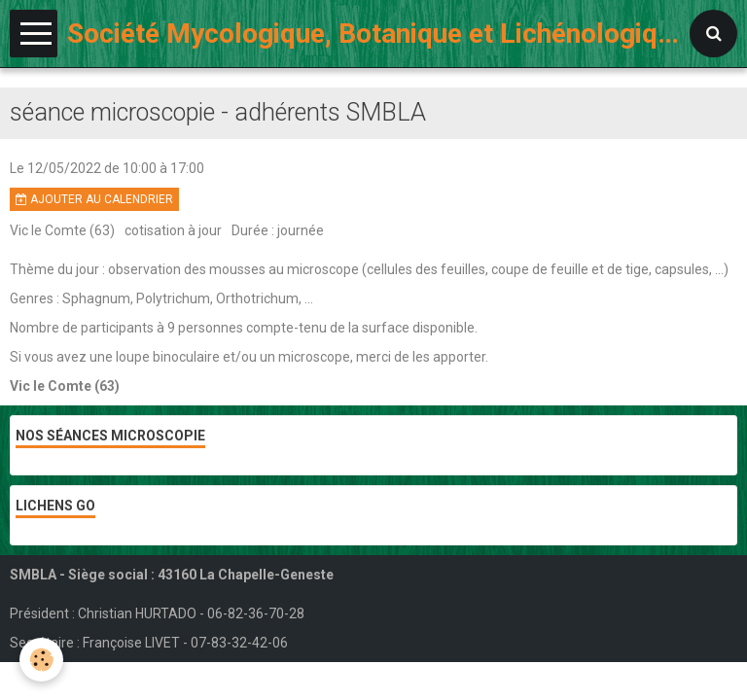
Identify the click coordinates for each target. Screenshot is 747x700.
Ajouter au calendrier (94, 199)
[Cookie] (41, 660)
